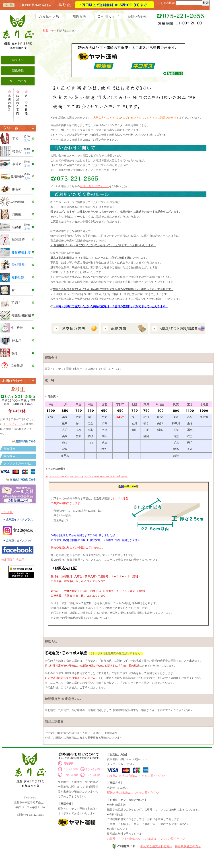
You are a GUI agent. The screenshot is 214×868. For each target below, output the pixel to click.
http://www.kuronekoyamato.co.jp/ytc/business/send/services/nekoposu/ (87, 476)
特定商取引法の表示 (188, 846)
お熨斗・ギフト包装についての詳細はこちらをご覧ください (146, 839)
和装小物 (48, 31)
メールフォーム (13, 424)
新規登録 (18, 71)
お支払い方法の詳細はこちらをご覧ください (136, 776)
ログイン (18, 60)
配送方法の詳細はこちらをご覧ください (133, 793)
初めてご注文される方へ (156, 846)
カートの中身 (18, 81)
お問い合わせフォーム (94, 186)
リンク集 (7, 512)
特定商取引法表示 (13, 560)
